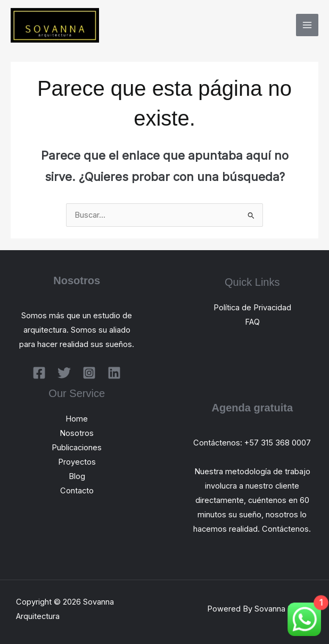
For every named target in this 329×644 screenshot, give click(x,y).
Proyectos (77, 462)
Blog (77, 476)
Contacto (77, 491)
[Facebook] (39, 373)
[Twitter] (64, 373)
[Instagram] (89, 373)
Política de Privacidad (252, 308)
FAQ (252, 322)
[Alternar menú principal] (307, 25)
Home (77, 419)
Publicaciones (77, 448)
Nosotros (77, 433)
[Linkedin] (114, 373)
